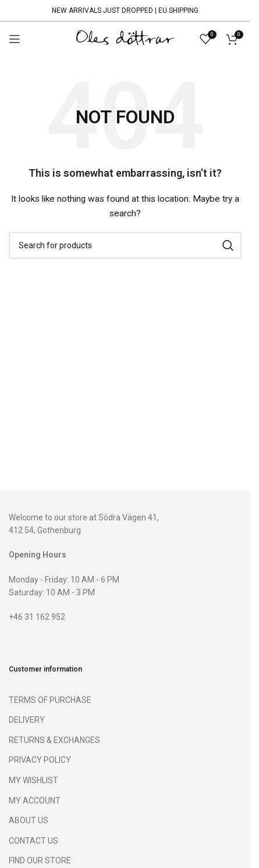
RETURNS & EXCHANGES (54, 740)
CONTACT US (33, 841)
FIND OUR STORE (40, 860)
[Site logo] (125, 38)
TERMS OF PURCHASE (50, 700)
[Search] (125, 245)
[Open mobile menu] (15, 39)
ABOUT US (29, 820)
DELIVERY (27, 720)
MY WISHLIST (33, 780)
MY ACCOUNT (35, 801)
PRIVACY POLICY (40, 760)
